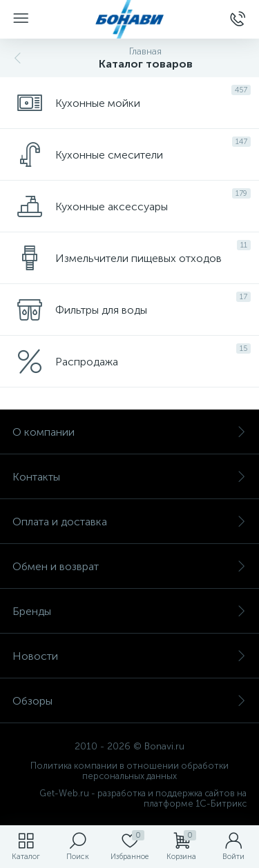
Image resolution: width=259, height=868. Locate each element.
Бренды (129, 611)
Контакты (129, 477)
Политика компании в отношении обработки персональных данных (129, 771)
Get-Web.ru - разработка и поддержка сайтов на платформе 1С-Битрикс (143, 798)
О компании (129, 432)
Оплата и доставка (129, 522)
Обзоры (129, 701)
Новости (129, 656)
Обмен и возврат (129, 566)
